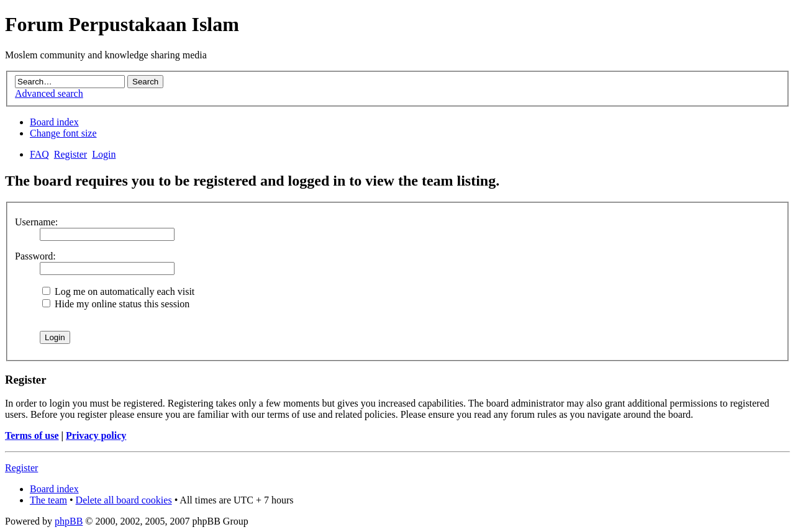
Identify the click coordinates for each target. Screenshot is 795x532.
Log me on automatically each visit (118, 291)
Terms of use (32, 435)
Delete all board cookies (124, 500)
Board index (54, 122)
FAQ (39, 154)
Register (70, 154)
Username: (36, 222)
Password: (35, 256)
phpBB (69, 521)
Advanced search (49, 93)
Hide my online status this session (116, 304)
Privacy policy (96, 435)
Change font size (63, 133)
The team (48, 500)
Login (104, 154)
